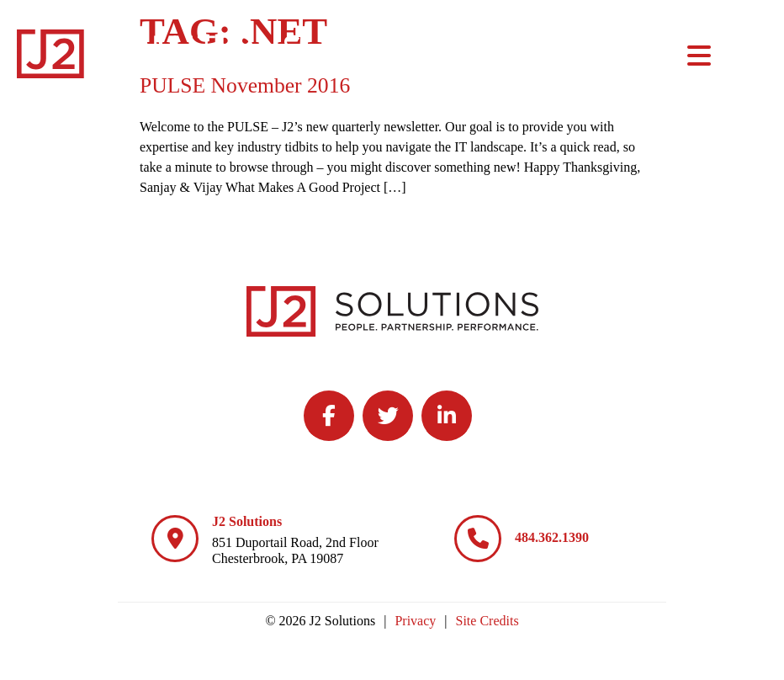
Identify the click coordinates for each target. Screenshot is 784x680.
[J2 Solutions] (175, 539)
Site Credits (487, 621)
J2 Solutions (247, 521)
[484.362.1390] (478, 539)
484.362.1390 (552, 537)
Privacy (415, 621)
